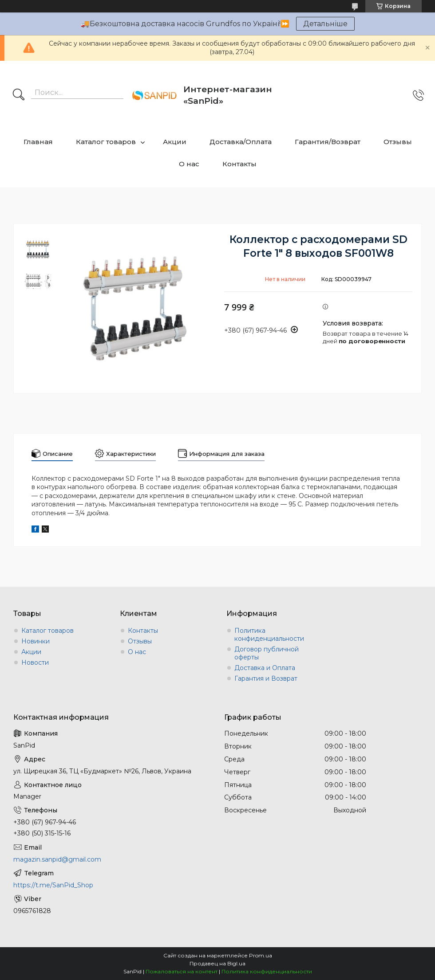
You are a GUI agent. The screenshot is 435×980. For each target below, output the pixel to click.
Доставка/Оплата (241, 142)
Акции (175, 142)
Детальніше (325, 24)
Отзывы (398, 142)
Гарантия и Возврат (266, 678)
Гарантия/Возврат (328, 142)
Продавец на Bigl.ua (217, 963)
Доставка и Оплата (265, 668)
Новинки (36, 641)
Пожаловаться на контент (182, 971)
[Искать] (19, 95)
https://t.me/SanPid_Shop (53, 885)
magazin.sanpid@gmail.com (57, 859)
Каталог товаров (106, 142)
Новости (35, 662)
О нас (189, 164)
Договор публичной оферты (267, 653)
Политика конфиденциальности (269, 635)
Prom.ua (261, 955)
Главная (38, 142)
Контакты (239, 164)
